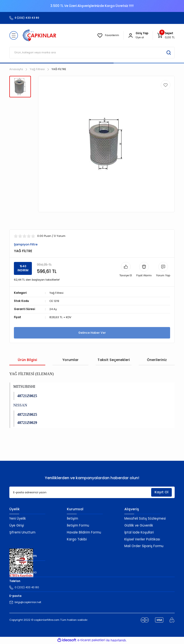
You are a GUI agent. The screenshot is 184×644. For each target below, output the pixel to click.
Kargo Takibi (77, 540)
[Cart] (166, 35)
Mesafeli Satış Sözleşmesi (145, 519)
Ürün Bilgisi (27, 360)
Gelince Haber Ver (92, 333)
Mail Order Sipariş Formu (144, 547)
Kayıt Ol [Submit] (161, 493)
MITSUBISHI (24, 387)
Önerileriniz (157, 360)
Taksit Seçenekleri (114, 360)
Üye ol (140, 37)
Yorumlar (70, 360)
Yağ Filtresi (57, 293)
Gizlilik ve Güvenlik (139, 526)
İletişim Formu (78, 526)
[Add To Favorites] (166, 85)
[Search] (92, 53)
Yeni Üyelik (18, 519)
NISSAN (20, 405)
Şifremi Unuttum (22, 533)
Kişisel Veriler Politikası (142, 540)
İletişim (72, 519)
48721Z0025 (27, 396)
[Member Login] (131, 35)
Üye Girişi (17, 526)
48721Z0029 (27, 423)
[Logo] (40, 35)
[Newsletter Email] (92, 493)
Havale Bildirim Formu (84, 533)
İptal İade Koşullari (139, 533)
